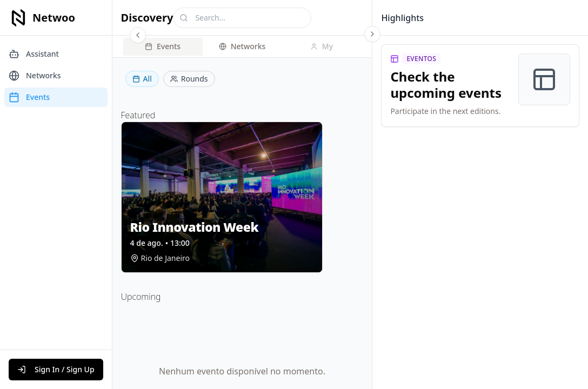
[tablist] (242, 46)
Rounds (189, 79)
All (142, 79)
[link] (480, 86)
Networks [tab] (242, 46)
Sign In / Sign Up (56, 369)
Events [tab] (163, 46)
